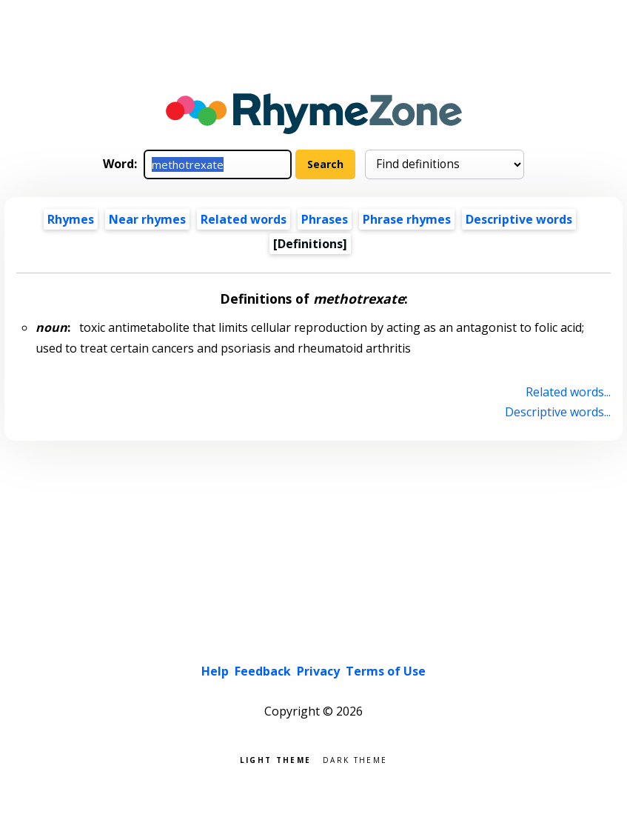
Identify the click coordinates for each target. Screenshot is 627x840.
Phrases (325, 219)
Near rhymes (147, 219)
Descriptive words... (558, 412)
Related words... (568, 392)
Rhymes (71, 219)
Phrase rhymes (407, 219)
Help (215, 671)
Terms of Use (386, 671)
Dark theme (355, 759)
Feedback (263, 671)
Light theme (275, 759)
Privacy (318, 671)
